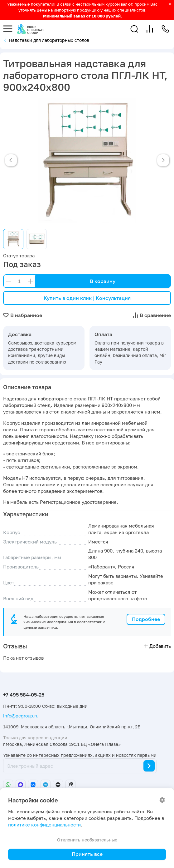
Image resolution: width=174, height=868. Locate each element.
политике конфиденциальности (44, 825)
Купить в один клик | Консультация (87, 298)
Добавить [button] (157, 646)
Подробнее (146, 619)
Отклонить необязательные (87, 840)
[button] (134, 29)
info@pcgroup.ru (21, 716)
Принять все (87, 854)
